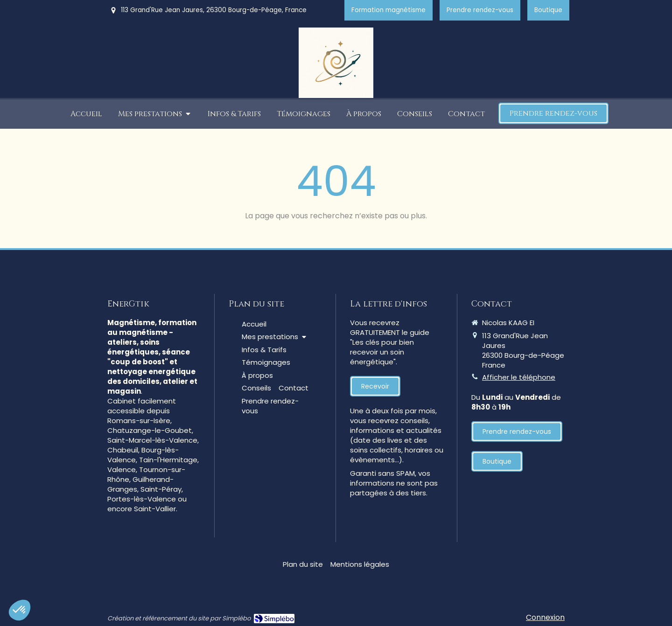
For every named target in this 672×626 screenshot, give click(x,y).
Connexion (545, 617)
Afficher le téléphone (519, 377)
